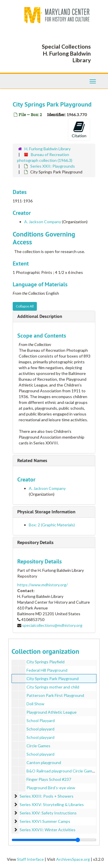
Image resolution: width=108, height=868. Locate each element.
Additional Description (40, 316)
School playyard (40, 729)
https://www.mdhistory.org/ (42, 585)
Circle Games (38, 746)
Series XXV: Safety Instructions (48, 813)
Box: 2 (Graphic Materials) (52, 525)
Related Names (32, 460)
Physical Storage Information (46, 512)
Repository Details (35, 542)
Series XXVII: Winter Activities (48, 830)
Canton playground (44, 762)
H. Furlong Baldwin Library (48, 149)
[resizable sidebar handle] (54, 840)
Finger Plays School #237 (49, 779)
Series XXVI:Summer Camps (45, 821)
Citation (79, 129)
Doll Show (35, 704)
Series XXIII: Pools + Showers (47, 796)
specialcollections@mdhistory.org (52, 625)
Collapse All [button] (25, 306)
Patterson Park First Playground (55, 695)
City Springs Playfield (46, 662)
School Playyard (41, 720)
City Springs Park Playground (53, 679)
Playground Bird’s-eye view (51, 788)
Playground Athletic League (52, 712)
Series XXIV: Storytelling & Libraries (52, 804)
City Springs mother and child (53, 687)
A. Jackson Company (43, 222)
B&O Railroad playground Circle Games (61, 771)
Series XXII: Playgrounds (53, 166)
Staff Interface (30, 859)
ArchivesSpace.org (73, 859)
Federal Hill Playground (47, 670)
